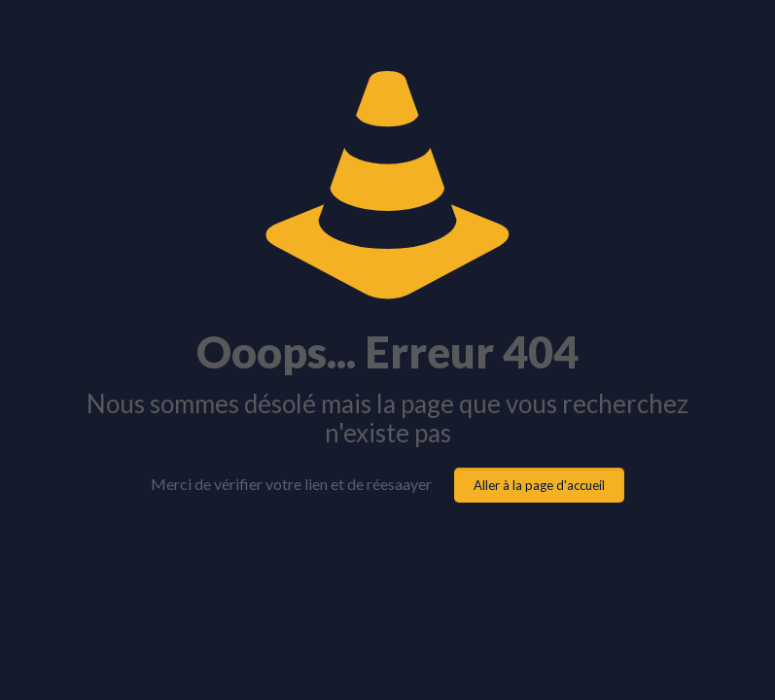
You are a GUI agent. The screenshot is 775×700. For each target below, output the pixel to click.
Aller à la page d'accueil (539, 485)
